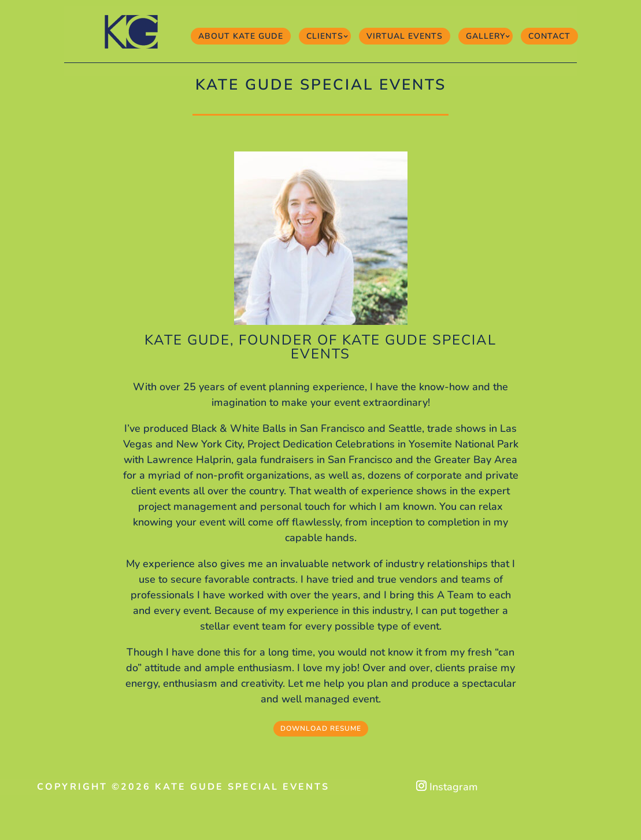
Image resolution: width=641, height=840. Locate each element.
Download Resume (321, 728)
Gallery (486, 36)
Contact (549, 36)
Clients (325, 36)
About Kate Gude (241, 36)
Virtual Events (405, 36)
